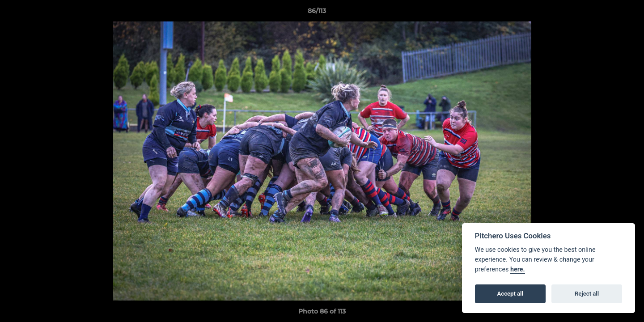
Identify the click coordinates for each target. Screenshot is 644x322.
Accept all (510, 294)
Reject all (587, 294)
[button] (606, 13)
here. (518, 269)
